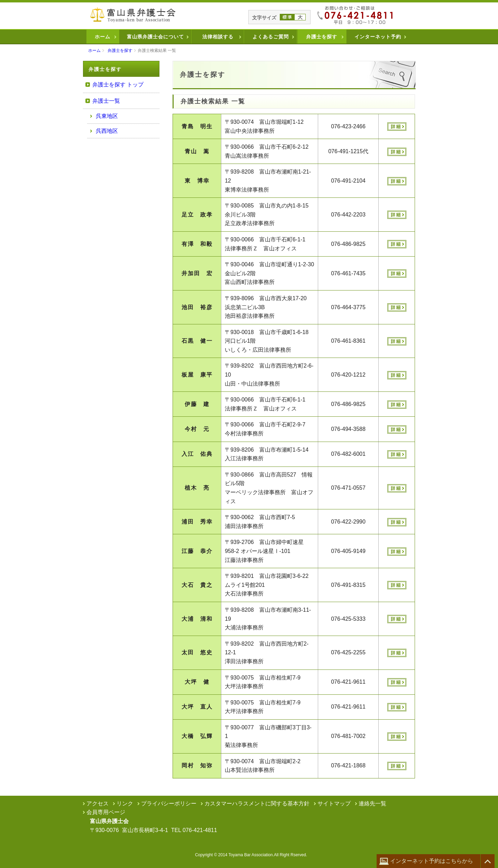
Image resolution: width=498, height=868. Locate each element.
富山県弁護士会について (155, 37)
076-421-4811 (200, 830)
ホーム (103, 37)
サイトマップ (334, 804)
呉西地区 (107, 131)
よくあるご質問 (271, 37)
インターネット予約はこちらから (426, 861)
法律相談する (218, 37)
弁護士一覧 (106, 101)
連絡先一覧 (372, 804)
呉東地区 (107, 116)
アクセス (98, 804)
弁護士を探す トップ (118, 85)
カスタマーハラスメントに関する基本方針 (257, 804)
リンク (125, 804)
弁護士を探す (322, 37)
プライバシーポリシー (169, 804)
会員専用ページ (106, 812)
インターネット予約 (378, 37)
